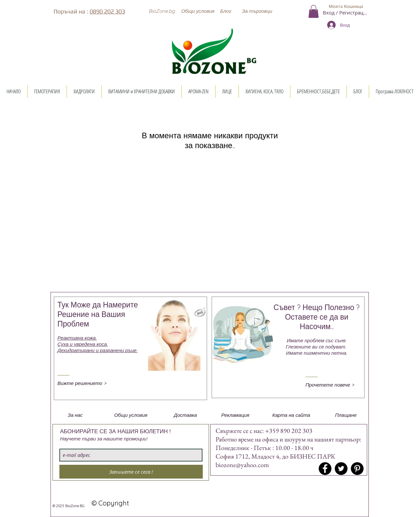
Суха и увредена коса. (83, 344)
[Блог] (226, 11)
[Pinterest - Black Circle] (357, 469)
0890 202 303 (107, 11)
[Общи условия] (198, 11)
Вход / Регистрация (346, 12)
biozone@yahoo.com (242, 465)
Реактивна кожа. (77, 338)
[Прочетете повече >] (333, 385)
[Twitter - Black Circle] (341, 469)
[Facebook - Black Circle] (325, 469)
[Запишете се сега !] (131, 472)
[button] (161, 11)
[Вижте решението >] (85, 383)
